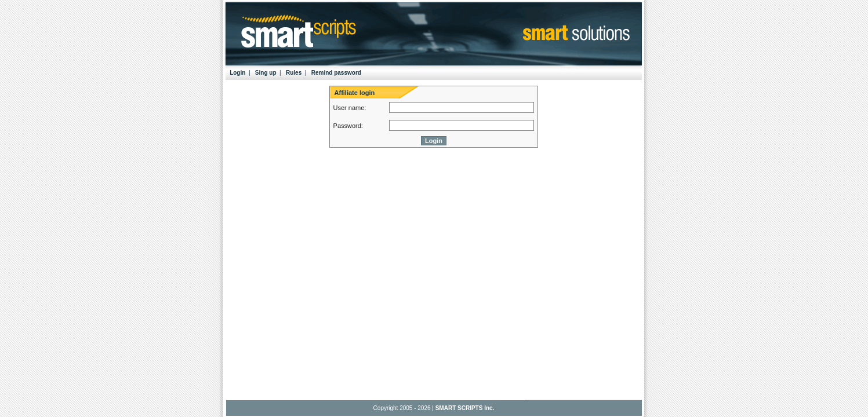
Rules (294, 73)
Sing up (266, 73)
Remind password (336, 73)
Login (237, 73)
